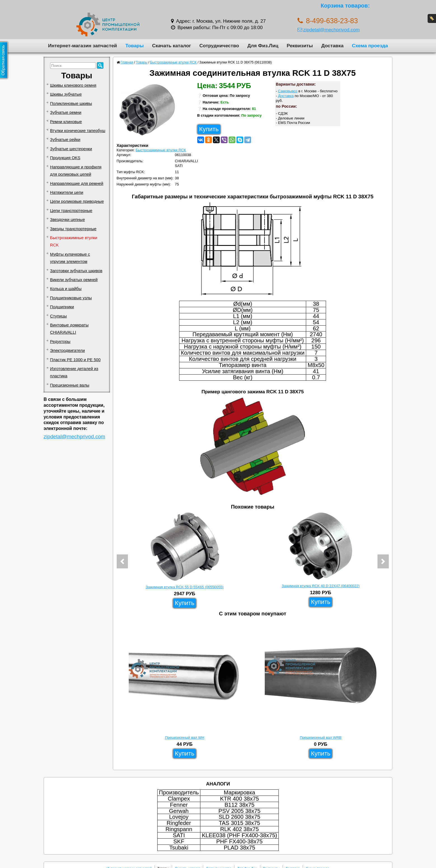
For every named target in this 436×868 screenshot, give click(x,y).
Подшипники (62, 307)
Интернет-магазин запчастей (83, 46)
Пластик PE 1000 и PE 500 (75, 360)
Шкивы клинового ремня (73, 85)
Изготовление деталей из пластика (74, 372)
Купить (209, 129)
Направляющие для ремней (77, 184)
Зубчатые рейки (65, 140)
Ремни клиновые (66, 122)
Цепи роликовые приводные (77, 201)
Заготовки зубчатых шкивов (76, 271)
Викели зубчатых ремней (74, 280)
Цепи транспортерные (71, 211)
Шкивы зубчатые (66, 94)
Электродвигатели (67, 351)
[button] (122, 561)
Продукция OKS (65, 158)
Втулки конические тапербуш (78, 131)
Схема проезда (370, 46)
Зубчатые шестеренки (71, 149)
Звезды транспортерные (73, 229)
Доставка (332, 46)
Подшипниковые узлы (71, 298)
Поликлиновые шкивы (71, 103)
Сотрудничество (219, 46)
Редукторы (60, 342)
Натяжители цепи (67, 192)
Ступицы (58, 316)
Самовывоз (288, 91)
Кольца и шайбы (66, 289)
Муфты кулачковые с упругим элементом (70, 258)
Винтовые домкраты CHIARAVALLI (69, 329)
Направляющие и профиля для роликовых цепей (76, 171)
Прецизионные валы (70, 385)
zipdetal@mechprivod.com (329, 30)
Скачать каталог (171, 46)
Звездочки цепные (68, 220)
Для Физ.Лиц (263, 46)
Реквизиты (300, 46)
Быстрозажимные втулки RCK (74, 241)
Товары (135, 46)
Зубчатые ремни (66, 112)
